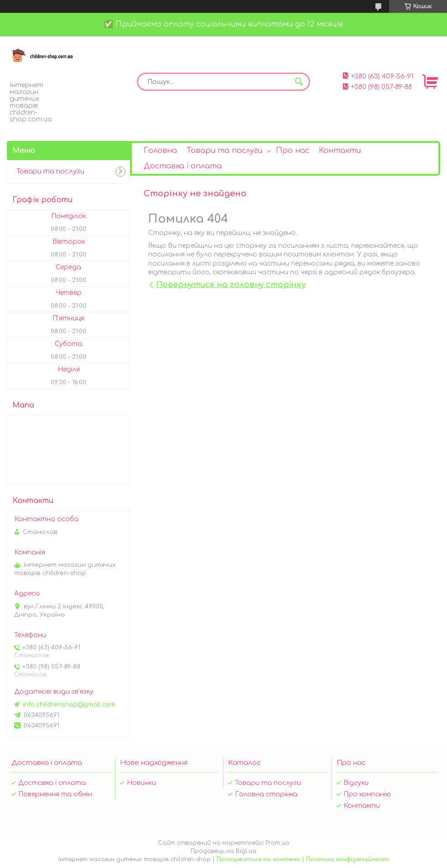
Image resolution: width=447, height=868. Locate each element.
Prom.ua (277, 843)
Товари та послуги (224, 151)
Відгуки (356, 783)
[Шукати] (299, 82)
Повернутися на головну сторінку (231, 285)
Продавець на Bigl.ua (223, 851)
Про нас (293, 151)
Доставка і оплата (183, 166)
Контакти (340, 151)
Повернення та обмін (55, 794)
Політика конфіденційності (348, 859)
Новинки (141, 783)
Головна (160, 151)
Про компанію (367, 794)
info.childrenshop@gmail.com (69, 705)
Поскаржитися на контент (258, 859)
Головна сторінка (266, 794)
